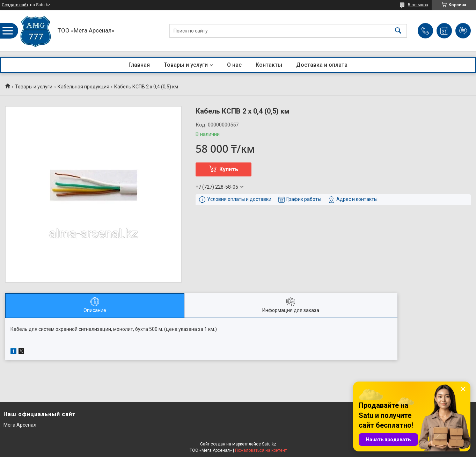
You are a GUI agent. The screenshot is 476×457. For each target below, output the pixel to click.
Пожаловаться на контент (261, 450)
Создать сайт (15, 5)
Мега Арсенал (20, 425)
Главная (139, 65)
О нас (234, 65)
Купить (229, 169)
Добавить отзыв (463, 31)
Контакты (269, 65)
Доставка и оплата (322, 65)
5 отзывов (418, 5)
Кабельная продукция (83, 87)
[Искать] (398, 31)
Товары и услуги (186, 65)
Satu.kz (269, 444)
